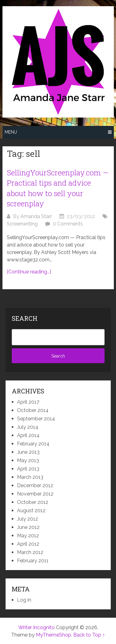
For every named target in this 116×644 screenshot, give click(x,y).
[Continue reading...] (29, 272)
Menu (11, 132)
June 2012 (28, 527)
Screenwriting (22, 224)
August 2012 (31, 511)
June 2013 (28, 452)
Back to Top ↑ (89, 635)
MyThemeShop (54, 635)
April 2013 (28, 469)
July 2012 (28, 519)
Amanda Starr (36, 216)
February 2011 (33, 561)
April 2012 (28, 544)
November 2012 (35, 494)
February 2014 (33, 444)
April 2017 (28, 402)
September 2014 (36, 419)
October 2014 (33, 410)
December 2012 (35, 485)
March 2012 (30, 552)
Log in (24, 600)
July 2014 (28, 427)
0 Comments (68, 224)
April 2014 (28, 435)
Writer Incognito (37, 627)
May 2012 (28, 536)
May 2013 (28, 460)
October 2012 (33, 502)
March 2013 (30, 477)
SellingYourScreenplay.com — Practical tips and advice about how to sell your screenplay (58, 188)
